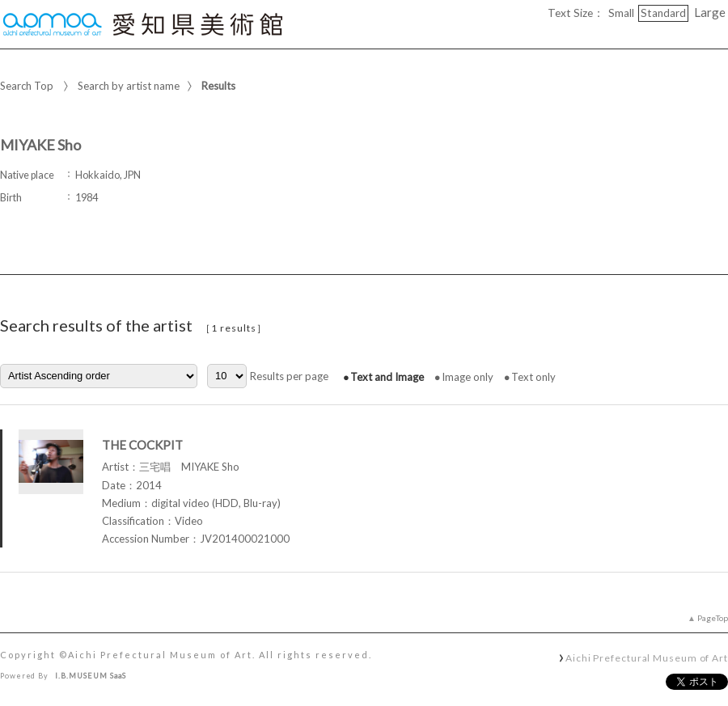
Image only (468, 377)
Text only (533, 377)
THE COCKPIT (142, 445)
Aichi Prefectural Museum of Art (647, 657)
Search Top (27, 86)
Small (621, 13)
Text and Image (387, 377)
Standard (663, 13)
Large (710, 12)
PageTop (713, 618)
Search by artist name (129, 86)
